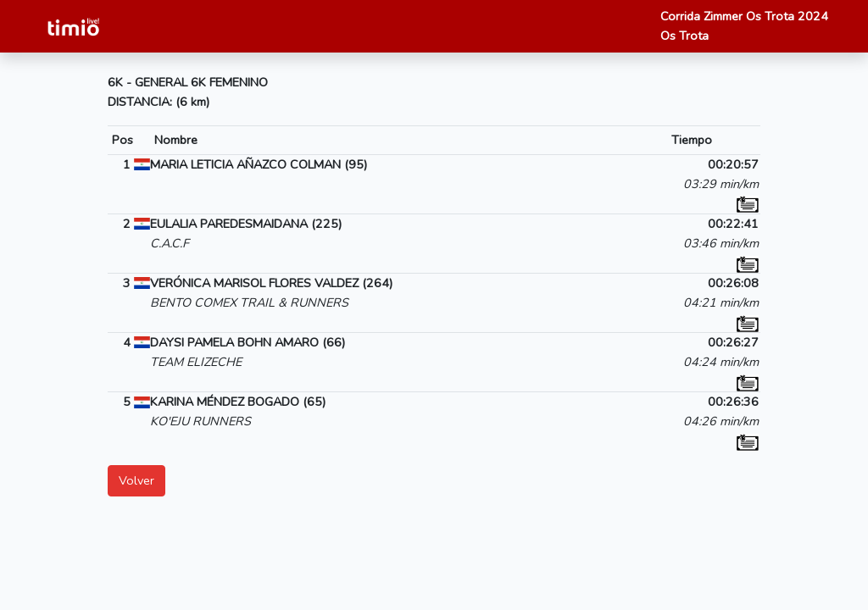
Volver (136, 480)
